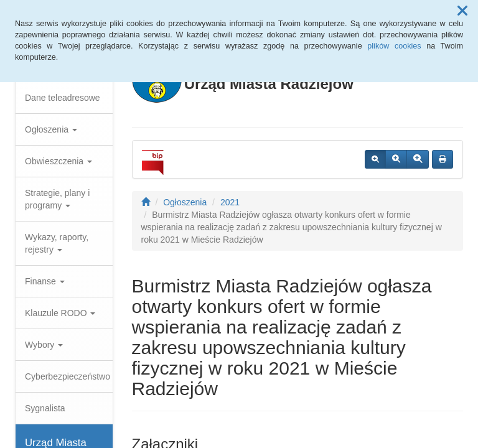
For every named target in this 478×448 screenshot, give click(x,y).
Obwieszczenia (59, 161)
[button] (462, 11)
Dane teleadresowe (63, 98)
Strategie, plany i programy (57, 199)
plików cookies (394, 46)
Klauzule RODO (60, 313)
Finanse (45, 281)
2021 (230, 202)
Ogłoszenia (51, 129)
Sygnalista (45, 408)
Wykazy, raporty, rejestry (57, 243)
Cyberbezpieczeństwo (68, 376)
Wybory (44, 345)
